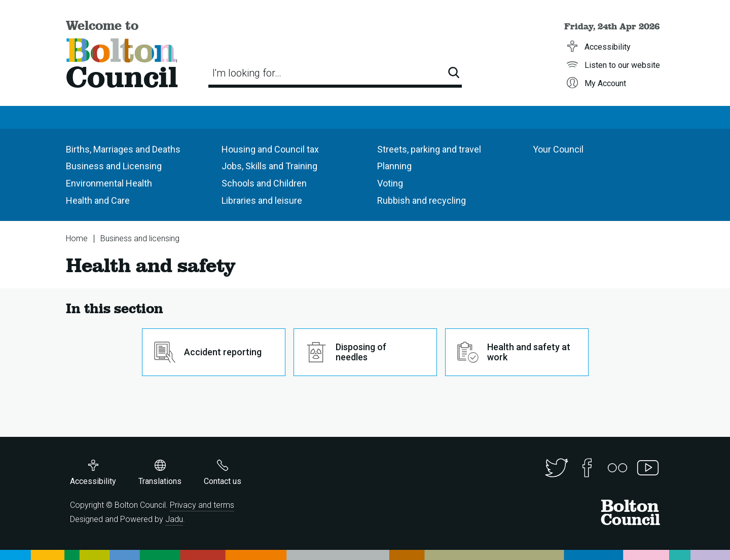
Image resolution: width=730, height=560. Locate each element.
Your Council (558, 149)
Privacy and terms (202, 505)
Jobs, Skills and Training (269, 166)
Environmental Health (109, 183)
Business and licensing (140, 238)
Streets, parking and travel (429, 149)
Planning (394, 166)
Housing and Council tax (270, 149)
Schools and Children (264, 183)
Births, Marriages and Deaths (123, 149)
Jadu (174, 519)
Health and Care (98, 200)
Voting (390, 183)
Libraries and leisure (262, 200)
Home (77, 238)
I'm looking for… (247, 73)
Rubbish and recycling (422, 200)
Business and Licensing (114, 166)
